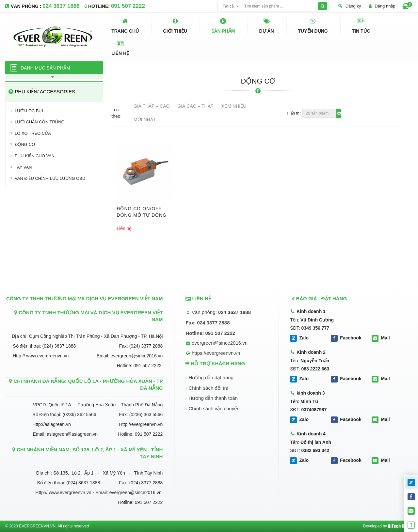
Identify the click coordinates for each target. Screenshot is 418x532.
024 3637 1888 (61, 6)
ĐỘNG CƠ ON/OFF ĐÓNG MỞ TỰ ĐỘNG (142, 212)
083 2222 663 (315, 369)
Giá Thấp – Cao (152, 106)
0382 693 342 (315, 450)
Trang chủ (125, 25)
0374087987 (314, 410)
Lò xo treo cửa (33, 133)
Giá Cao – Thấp (195, 106)
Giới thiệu (175, 25)
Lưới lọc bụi (29, 111)
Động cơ (25, 144)
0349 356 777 (315, 328)
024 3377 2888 (213, 323)
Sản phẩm (223, 25)
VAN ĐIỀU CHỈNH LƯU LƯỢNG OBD (50, 178)
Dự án (266, 25)
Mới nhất (145, 119)
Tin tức (361, 25)
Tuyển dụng (313, 25)
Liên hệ (120, 48)
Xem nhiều (234, 106)
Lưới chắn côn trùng (40, 122)
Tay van (23, 167)
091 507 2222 (128, 6)
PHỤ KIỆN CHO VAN (35, 156)
